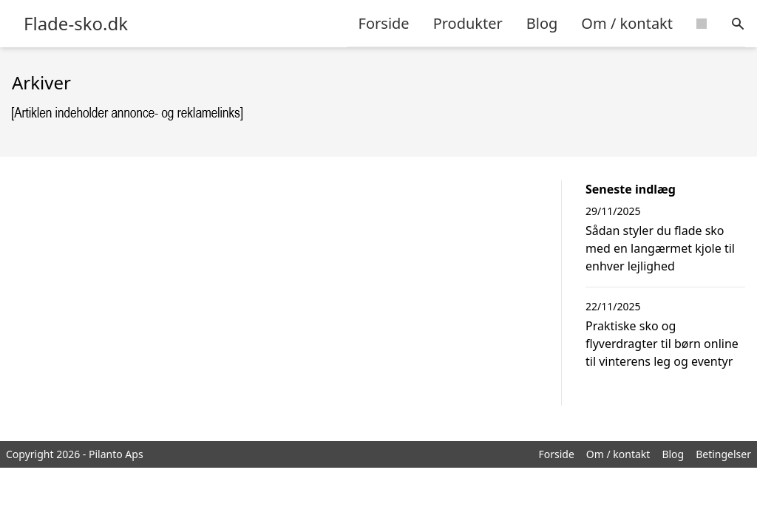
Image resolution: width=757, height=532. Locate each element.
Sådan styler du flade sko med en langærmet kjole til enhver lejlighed (660, 248)
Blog (542, 23)
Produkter (468, 23)
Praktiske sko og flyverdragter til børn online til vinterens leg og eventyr (662, 344)
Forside (384, 23)
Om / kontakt (627, 23)
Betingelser (723, 454)
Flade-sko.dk (76, 24)
